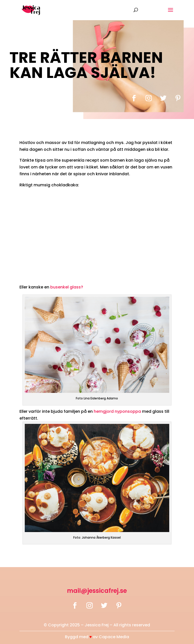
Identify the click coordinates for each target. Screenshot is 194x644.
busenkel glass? (67, 287)
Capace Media (114, 637)
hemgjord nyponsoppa (118, 411)
